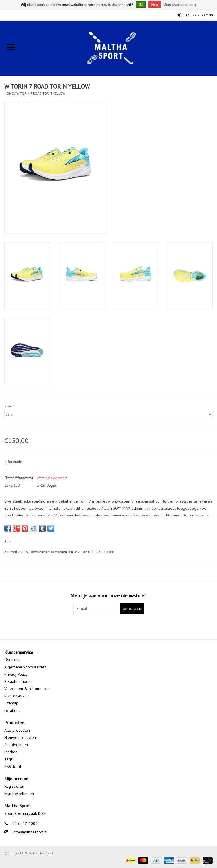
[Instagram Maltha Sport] (119, 626)
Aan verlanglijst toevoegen (26, 552)
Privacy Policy (16, 674)
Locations (12, 710)
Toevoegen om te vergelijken (73, 552)
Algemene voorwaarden (25, 667)
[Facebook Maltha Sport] (98, 626)
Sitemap (11, 703)
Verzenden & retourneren (27, 689)
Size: (9, 406)
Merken (11, 752)
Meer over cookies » (180, 5)
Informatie (13, 462)
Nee (155, 5)
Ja (141, 5)
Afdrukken (106, 552)
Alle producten (17, 730)
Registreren (14, 786)
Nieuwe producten (20, 737)
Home (9, 93)
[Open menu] (11, 47)
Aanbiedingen (16, 745)
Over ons (12, 660)
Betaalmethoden (19, 681)
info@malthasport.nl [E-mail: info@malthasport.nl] (30, 832)
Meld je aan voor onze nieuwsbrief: (109, 596)
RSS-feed (13, 767)
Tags (8, 759)
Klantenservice (17, 696)
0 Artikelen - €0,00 (195, 15)
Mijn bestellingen (19, 794)
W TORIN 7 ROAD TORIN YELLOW (41, 93)
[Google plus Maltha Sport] (109, 626)
